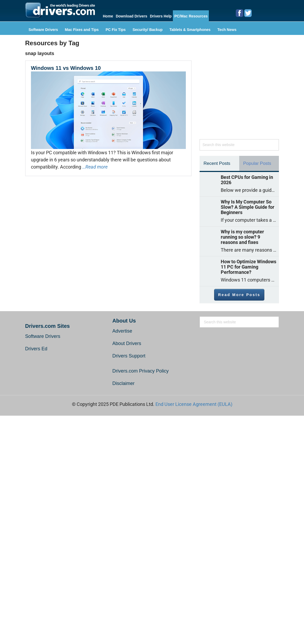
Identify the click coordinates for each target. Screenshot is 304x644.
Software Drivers (43, 30)
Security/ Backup (148, 30)
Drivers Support (129, 356)
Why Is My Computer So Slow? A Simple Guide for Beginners (248, 207)
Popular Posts (257, 163)
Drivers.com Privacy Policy (141, 371)
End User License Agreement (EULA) (194, 404)
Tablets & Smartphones (190, 30)
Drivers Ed (36, 349)
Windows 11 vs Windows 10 (66, 68)
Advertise (122, 331)
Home (108, 16)
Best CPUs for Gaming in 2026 (247, 180)
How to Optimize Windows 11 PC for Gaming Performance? (248, 267)
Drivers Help (161, 16)
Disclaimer (123, 383)
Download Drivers (132, 16)
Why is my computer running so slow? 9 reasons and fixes (242, 237)
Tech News (227, 30)
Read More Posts (239, 295)
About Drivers (127, 343)
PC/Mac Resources (191, 16)
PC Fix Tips (116, 30)
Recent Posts (217, 163)
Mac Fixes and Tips (82, 30)
